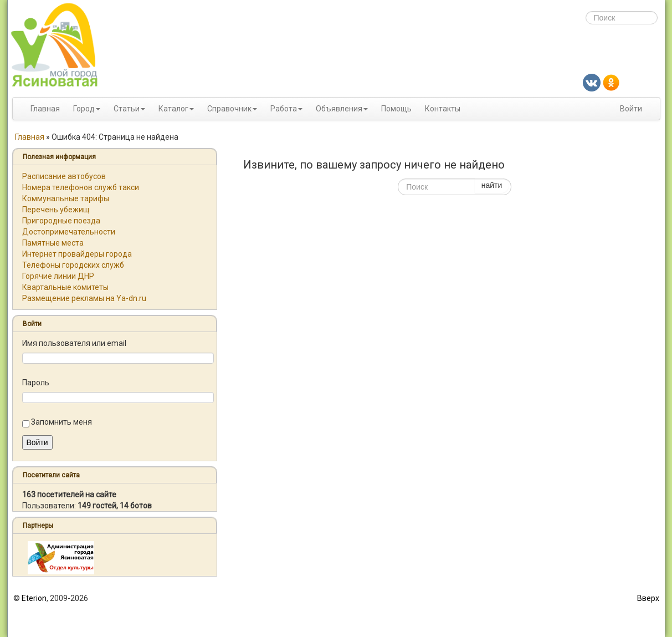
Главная (45, 109)
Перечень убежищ (56, 210)
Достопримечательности (69, 232)
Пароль (36, 383)
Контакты (443, 109)
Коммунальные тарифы (66, 198)
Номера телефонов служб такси (81, 187)
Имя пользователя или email (74, 343)
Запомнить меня (61, 422)
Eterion (34, 598)
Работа (284, 109)
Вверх (648, 598)
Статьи (127, 109)
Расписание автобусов (64, 176)
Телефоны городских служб (73, 265)
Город (84, 109)
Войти (631, 109)
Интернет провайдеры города (77, 254)
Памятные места (53, 243)
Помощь (396, 109)
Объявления (339, 109)
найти (492, 185)
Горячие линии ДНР (58, 276)
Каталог (173, 109)
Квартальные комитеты (65, 287)
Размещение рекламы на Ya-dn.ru (84, 298)
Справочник (229, 109)
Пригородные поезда (61, 221)
